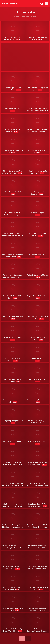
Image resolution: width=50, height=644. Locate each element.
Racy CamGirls (9, 4)
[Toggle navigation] (47, 4)
